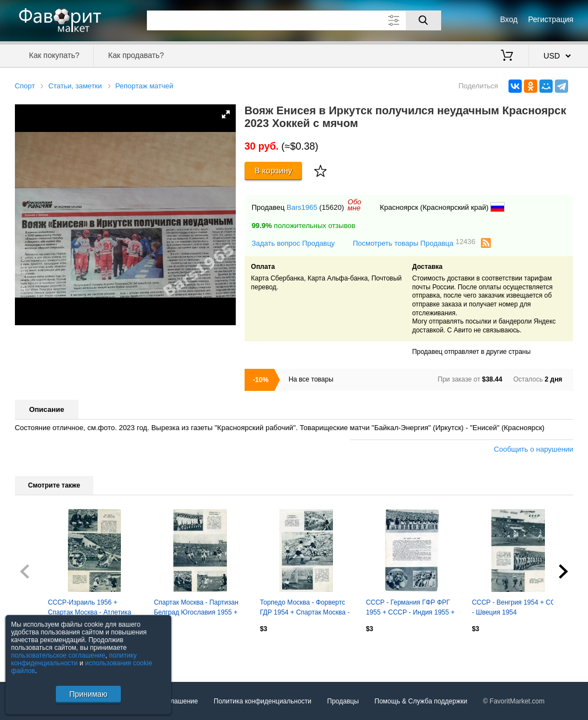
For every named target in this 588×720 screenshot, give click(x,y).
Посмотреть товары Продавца (414, 243)
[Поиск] (423, 20)
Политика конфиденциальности (263, 701)
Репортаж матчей (144, 86)
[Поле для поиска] (294, 20)
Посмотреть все (39, 653)
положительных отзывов (304, 226)
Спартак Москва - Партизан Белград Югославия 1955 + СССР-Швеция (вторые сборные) (196, 608)
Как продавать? (136, 55)
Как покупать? (54, 55)
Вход (509, 19)
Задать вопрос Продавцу (293, 243)
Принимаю (88, 694)
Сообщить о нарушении (534, 449)
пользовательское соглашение (58, 655)
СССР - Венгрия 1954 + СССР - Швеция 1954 (518, 607)
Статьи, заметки (75, 86)
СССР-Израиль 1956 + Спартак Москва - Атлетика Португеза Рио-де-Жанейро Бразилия (91, 608)
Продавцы (343, 701)
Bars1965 (302, 207)
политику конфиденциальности (74, 659)
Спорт (25, 86)
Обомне (355, 205)
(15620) (332, 207)
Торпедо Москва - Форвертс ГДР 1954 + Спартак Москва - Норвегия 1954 (305, 608)
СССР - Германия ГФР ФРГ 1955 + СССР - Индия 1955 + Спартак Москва (410, 608)
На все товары (311, 379)
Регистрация (551, 19)
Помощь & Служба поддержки (421, 701)
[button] (226, 114)
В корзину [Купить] (274, 170)
